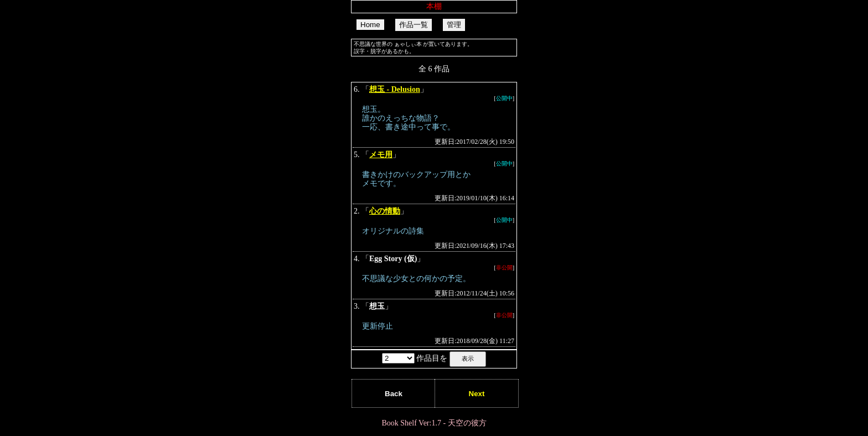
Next (477, 394)
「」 (434, 116)
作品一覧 (414, 25)
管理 (454, 25)
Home (370, 25)
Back (394, 394)
